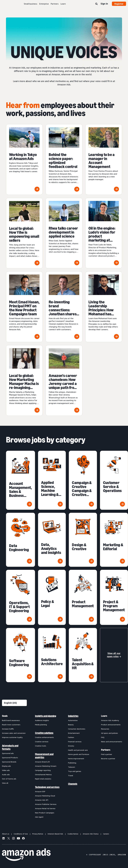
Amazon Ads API (42, 800)
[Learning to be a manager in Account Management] (104, 159)
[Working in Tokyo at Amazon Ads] (24, 159)
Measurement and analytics (44, 756)
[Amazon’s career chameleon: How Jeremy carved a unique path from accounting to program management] (64, 380)
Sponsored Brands (9, 762)
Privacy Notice (38, 834)
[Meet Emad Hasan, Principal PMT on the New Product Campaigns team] (24, 307)
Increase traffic (8, 729)
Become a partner (108, 759)
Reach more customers (11, 725)
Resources (105, 729)
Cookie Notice (73, 834)
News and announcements (112, 742)
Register (119, 4)
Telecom (72, 767)
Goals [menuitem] (5, 716)
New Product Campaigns (45, 813)
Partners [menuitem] (106, 750)
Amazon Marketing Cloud (45, 796)
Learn (63, 4)
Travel (71, 775)
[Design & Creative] (83, 540)
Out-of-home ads (9, 779)
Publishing (72, 763)
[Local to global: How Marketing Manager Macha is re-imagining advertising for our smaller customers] (24, 380)
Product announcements (111, 725)
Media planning (41, 725)
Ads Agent (39, 817)
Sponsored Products (10, 758)
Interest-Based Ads (55, 834)
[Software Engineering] (21, 655)
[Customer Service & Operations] (114, 480)
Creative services (42, 742)
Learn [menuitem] (104, 716)
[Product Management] (83, 597)
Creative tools (41, 746)
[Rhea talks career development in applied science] (64, 233)
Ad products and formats (10, 747)
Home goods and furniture (79, 754)
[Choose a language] (14, 703)
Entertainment (74, 733)
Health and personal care (78, 750)
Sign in (104, 4)
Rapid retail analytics (43, 779)
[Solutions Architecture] (52, 655)
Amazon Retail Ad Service (45, 808)
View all (5, 783)
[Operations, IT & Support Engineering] (21, 597)
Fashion (71, 737)
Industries (73, 716)
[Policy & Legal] (52, 597)
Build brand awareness (11, 720)
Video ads (6, 770)
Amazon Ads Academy (110, 720)
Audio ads (6, 774)
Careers (106, 834)
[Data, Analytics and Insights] (52, 540)
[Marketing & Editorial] (114, 540)
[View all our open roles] (114, 655)
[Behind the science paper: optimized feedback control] (64, 159)
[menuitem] (14, 766)
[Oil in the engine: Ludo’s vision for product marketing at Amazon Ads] (104, 233)
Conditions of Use (21, 834)
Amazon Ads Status (91, 834)
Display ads (6, 766)
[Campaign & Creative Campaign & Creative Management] (83, 480)
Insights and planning (46, 716)
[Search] (96, 4)
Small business (31, 4)
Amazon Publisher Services (46, 804)
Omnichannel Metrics (43, 774)
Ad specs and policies (109, 733)
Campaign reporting (43, 770)
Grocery (71, 746)
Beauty (71, 725)
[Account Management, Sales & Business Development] (21, 480)
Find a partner (107, 754)
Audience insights (42, 720)
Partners (55, 4)
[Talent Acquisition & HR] (83, 655)
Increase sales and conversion (14, 733)
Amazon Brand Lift (42, 762)
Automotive (73, 720)
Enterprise (44, 4)
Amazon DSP (40, 791)
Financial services (75, 742)
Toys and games (75, 771)
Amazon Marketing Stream (46, 766)
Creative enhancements (44, 737)
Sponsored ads (8, 753)
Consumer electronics (77, 729)
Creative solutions (44, 733)
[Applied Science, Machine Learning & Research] (52, 480)
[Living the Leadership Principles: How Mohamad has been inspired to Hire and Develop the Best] (104, 307)
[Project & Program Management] (114, 597)
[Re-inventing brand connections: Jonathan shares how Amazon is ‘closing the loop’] (64, 307)
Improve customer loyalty (12, 737)
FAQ (103, 737)
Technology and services (47, 787)
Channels (73, 784)
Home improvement (76, 759)
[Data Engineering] (21, 540)
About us (6, 834)
